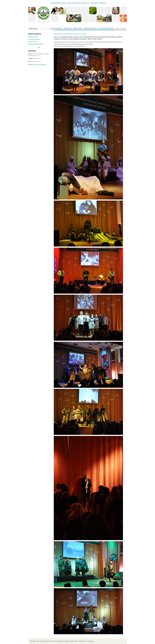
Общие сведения (33, 37)
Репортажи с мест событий (36, 44)
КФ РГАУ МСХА (58, 34)
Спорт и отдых (32, 41)
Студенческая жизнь (34, 39)
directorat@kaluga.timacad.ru (39, 64)
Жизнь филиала (67, 34)
